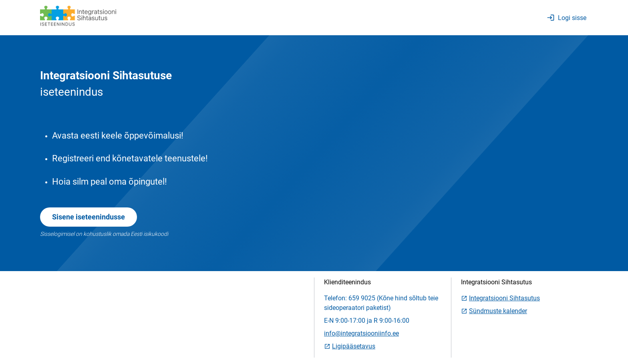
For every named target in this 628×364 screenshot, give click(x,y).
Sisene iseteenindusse (89, 217)
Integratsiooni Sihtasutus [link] (500, 298)
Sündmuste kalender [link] (494, 311)
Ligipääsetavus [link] (350, 346)
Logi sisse (567, 18)
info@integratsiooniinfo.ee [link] (361, 333)
